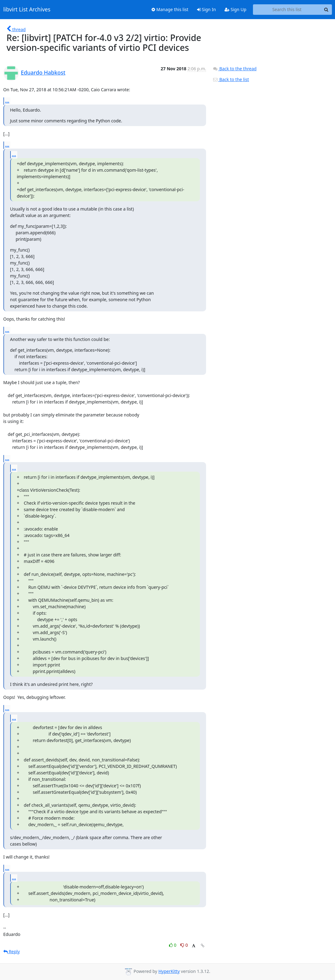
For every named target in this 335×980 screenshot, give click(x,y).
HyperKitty (169, 971)
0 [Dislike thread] (184, 945)
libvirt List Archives (27, 10)
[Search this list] (287, 10)
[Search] (326, 10)
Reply (12, 951)
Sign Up (236, 9)
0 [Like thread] (173, 945)
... (7, 101)
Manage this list (170, 9)
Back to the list (231, 79)
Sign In (207, 9)
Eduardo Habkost (43, 72)
